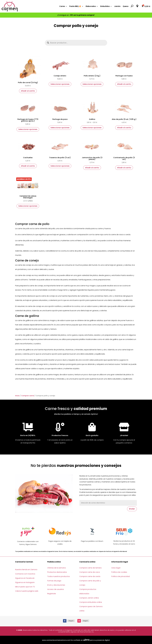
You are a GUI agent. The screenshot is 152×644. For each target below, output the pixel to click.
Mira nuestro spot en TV (25, 587)
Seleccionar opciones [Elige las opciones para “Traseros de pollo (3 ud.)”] (60, 166)
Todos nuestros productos (59, 576)
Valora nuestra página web (27, 591)
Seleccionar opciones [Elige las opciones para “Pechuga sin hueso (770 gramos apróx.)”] (28, 129)
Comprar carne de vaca (90, 572)
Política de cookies (119, 572)
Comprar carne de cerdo (90, 576)
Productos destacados (57, 572)
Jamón (117, 6)
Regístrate (52, 594)
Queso (126, 6)
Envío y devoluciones (56, 585)
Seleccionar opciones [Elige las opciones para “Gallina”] (92, 128)
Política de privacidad (121, 576)
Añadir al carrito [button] (28, 91)
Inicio (17, 396)
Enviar (132, 509)
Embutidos (105, 6)
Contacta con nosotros (25, 574)
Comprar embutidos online (91, 602)
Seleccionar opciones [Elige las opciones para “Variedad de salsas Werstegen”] (28, 206)
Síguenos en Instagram (25, 582)
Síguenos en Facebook (25, 578)
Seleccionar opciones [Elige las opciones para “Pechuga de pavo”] (60, 128)
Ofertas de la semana (56, 568)
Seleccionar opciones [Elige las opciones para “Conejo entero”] (60, 84)
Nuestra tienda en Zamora (26, 570)
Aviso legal (116, 568)
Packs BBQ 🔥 (75, 6)
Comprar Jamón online (89, 598)
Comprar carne (28, 396)
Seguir (71, 621)
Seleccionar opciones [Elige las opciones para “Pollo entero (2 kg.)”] (92, 84)
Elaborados (91, 6)
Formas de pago (54, 581)
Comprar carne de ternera (90, 568)
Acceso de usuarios (56, 589)
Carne (62, 6)
